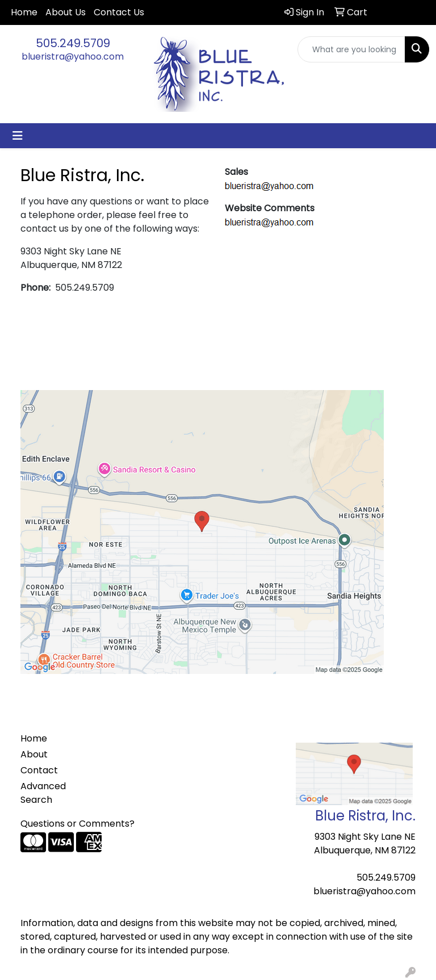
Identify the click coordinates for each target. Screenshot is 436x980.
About (34, 754)
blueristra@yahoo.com (73, 56)
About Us (66, 12)
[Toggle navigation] (18, 136)
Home (24, 12)
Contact (39, 770)
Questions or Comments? (77, 824)
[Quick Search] (351, 49)
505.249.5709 (73, 43)
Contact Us (119, 12)
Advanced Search (43, 793)
